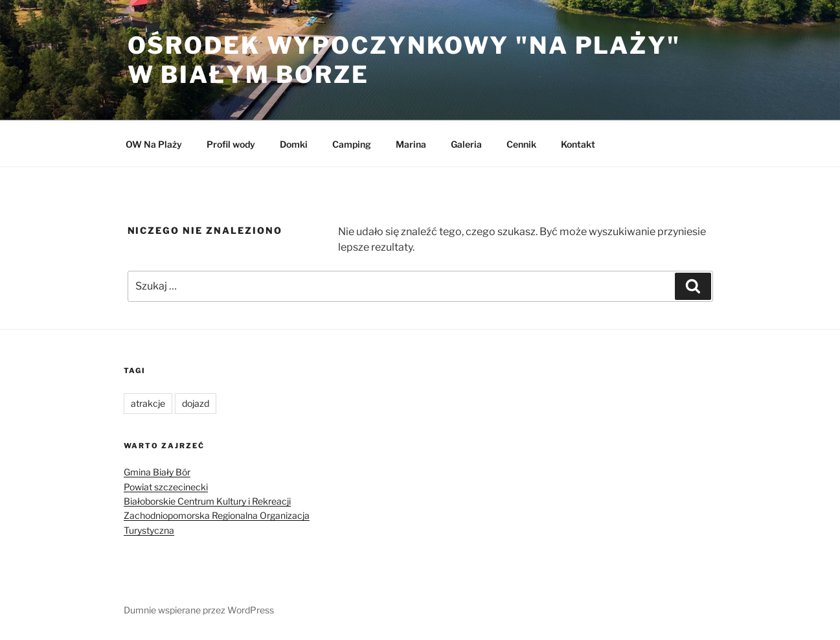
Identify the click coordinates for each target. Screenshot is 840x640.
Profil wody (231, 144)
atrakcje (148, 403)
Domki (294, 144)
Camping (352, 144)
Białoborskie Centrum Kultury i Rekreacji (207, 501)
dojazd (196, 403)
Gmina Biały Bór (157, 472)
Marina (411, 144)
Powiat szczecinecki (166, 487)
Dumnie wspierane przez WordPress (199, 610)
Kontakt (578, 144)
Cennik (521, 144)
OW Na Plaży (154, 144)
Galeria (466, 144)
